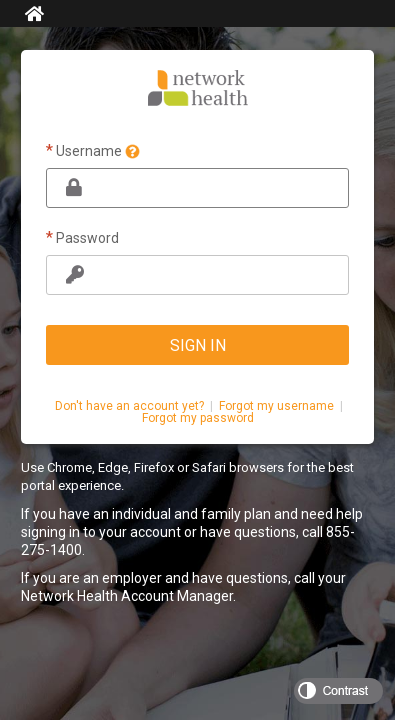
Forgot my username (276, 406)
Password (82, 237)
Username (93, 150)
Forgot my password (198, 418)
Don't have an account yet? (129, 406)
